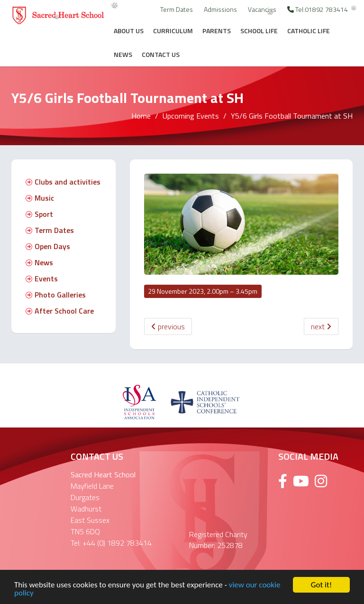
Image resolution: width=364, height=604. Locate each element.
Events (42, 279)
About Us (129, 31)
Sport (39, 214)
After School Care (60, 311)
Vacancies (262, 9)
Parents (217, 31)
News (123, 54)
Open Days (48, 246)
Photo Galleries (56, 295)
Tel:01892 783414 (318, 9)
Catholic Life (309, 31)
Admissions (220, 9)
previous (168, 326)
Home (141, 116)
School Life (259, 31)
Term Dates (177, 9)
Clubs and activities (63, 182)
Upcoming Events (191, 116)
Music (40, 198)
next (321, 326)
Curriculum (173, 31)
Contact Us (161, 54)
